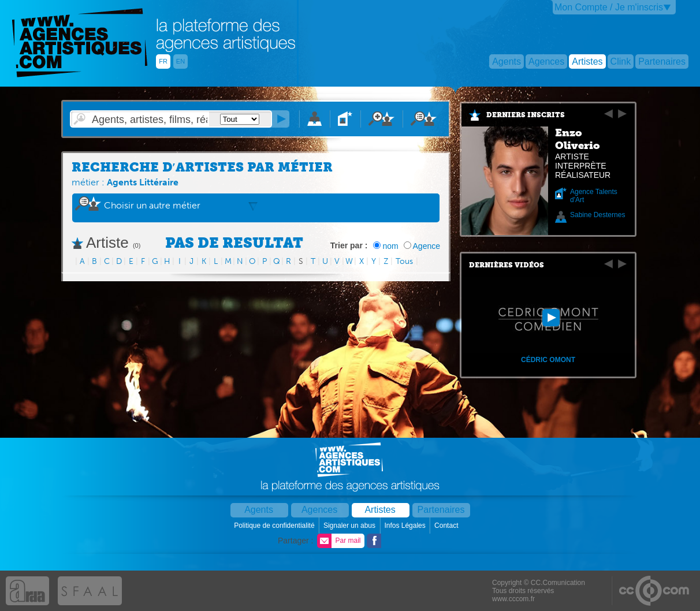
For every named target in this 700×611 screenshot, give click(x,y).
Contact (447, 526)
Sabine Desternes (597, 215)
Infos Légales (406, 526)
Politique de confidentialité (275, 526)
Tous (404, 261)
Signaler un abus (350, 526)
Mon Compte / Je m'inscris (609, 7)
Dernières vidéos (507, 265)
